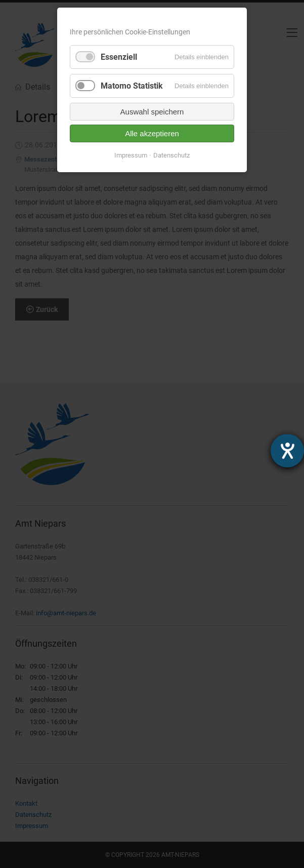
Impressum (131, 155)
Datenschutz (171, 155)
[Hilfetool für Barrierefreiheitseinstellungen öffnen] (287, 451)
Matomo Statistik (132, 86)
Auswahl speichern (152, 112)
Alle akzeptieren (152, 133)
